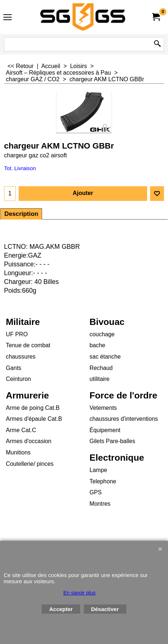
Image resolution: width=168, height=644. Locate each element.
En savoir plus (79, 593)
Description (21, 214)
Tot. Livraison (20, 168)
